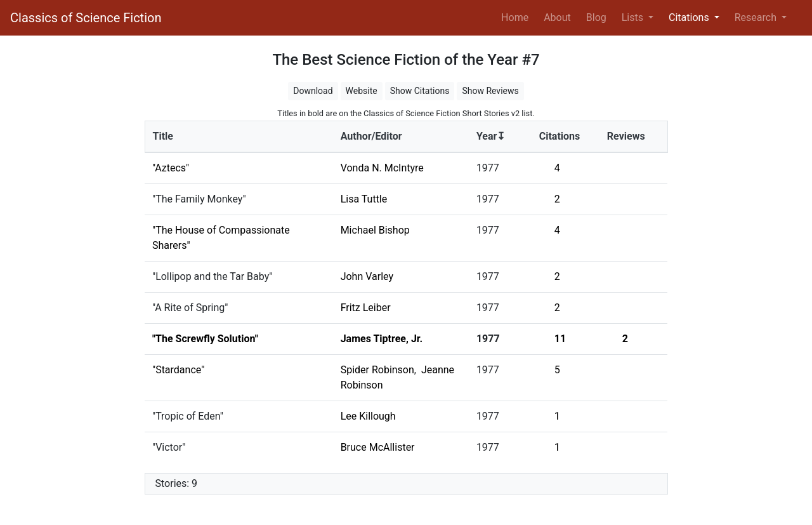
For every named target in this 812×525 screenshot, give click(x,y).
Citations (560, 136)
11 (560, 339)
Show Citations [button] (420, 91)
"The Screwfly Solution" (205, 339)
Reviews (626, 136)
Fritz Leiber (366, 308)
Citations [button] (690, 17)
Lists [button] (634, 17)
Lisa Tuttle (364, 199)
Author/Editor (371, 136)
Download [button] (313, 91)
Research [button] (757, 17)
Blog (596, 17)
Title (163, 136)
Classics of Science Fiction (86, 18)
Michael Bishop (375, 230)
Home (517, 17)
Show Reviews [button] (490, 91)
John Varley (367, 276)
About (557, 17)
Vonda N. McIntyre (382, 168)
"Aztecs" (171, 168)
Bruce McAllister (378, 447)
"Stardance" (178, 370)
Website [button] (362, 91)
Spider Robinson (377, 370)
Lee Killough (368, 416)
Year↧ (491, 136)
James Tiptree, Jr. (382, 339)
